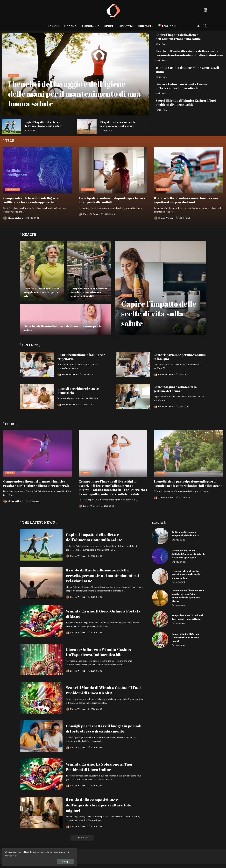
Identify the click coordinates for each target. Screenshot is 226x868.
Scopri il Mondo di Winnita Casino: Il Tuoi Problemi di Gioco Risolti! (187, 106)
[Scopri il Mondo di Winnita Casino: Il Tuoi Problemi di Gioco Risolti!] (41, 701)
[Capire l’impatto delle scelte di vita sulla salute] (160, 288)
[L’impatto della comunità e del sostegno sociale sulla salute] (87, 126)
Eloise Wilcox (16, 218)
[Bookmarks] (205, 11)
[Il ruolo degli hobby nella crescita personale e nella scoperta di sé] (160, 580)
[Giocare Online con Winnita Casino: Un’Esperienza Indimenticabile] (41, 663)
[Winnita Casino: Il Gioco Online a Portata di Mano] (41, 625)
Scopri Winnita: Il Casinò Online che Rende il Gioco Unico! (186, 641)
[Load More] (82, 841)
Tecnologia (13, 189)
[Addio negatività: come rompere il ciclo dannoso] (160, 540)
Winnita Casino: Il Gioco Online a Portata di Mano (189, 73)
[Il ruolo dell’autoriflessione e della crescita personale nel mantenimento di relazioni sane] (41, 587)
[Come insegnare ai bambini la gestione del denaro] (133, 396)
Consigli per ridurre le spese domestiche (79, 390)
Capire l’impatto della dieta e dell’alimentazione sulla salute (44, 124)
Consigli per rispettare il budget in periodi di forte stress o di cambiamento (101, 732)
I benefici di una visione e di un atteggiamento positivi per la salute (41, 292)
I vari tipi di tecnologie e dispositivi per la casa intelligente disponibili (110, 200)
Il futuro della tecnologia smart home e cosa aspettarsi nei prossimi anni (188, 200)
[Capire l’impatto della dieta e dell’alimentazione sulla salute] (11, 126)
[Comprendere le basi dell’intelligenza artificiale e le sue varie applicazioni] (38, 170)
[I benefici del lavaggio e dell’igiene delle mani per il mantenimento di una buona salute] (75, 74)
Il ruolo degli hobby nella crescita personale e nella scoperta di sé (187, 578)
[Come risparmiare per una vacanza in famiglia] (133, 364)
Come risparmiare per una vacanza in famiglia (174, 356)
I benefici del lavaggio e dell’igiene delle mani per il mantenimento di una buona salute (73, 93)
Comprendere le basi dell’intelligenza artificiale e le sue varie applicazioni (32, 200)
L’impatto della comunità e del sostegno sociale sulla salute (119, 124)
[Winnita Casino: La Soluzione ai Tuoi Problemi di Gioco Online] (41, 778)
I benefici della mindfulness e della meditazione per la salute (65, 328)
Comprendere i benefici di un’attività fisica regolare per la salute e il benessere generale (36, 485)
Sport (10, 473)
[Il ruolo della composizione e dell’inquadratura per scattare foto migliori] (41, 816)
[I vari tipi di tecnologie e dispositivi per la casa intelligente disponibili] (113, 170)
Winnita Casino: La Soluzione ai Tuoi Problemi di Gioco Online (103, 770)
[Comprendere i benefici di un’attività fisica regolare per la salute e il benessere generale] (38, 454)
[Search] (205, 26)
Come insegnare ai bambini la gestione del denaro (177, 389)
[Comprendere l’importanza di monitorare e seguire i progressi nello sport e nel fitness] (160, 601)
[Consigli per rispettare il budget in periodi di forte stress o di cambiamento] (41, 740)
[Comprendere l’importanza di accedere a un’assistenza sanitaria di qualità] (89, 271)
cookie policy (39, 855)
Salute (14, 76)
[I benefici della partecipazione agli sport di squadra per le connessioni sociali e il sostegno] (188, 454)
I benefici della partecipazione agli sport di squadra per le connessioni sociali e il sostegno (187, 485)
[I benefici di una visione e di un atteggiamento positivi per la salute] (42, 271)
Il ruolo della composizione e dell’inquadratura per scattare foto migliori (102, 808)
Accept (39, 861)
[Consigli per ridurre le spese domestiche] (37, 396)
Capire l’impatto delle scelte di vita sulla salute (155, 313)
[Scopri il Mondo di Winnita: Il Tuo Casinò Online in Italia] (160, 623)
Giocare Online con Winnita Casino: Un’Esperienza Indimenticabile (183, 90)
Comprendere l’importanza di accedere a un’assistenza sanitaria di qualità (89, 292)
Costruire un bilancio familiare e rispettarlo (83, 356)
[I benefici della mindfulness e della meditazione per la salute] (66, 320)
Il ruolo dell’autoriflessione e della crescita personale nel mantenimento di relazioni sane (188, 55)
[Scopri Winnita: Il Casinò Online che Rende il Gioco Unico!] (160, 643)
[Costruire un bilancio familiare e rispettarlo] (37, 364)
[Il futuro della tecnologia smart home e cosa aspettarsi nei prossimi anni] (188, 170)
